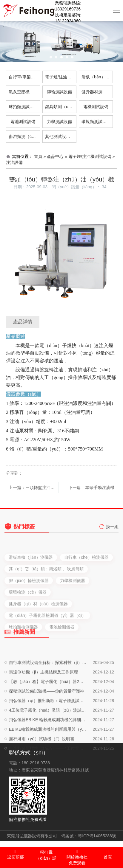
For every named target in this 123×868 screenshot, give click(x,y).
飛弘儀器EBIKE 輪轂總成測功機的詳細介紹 (48, 747)
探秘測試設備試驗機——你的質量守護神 (47, 718)
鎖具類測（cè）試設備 (61, 107)
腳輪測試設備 (59, 92)
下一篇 (91, 487)
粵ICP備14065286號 (97, 836)
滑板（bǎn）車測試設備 (97, 77)
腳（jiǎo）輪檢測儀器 (29, 604)
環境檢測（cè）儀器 (28, 616)
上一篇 (34, 487)
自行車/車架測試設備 (24, 77)
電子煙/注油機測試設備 (61, 77)
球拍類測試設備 (23, 107)
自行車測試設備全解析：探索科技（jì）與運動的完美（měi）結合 (48, 690)
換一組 (112, 530)
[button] (51, 57)
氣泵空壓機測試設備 (24, 92)
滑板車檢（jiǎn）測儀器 (31, 581)
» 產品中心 (54, 156)
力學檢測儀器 (73, 604)
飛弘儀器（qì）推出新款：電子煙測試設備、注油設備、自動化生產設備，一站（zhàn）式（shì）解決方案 (48, 728)
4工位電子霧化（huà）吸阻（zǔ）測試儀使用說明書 (48, 737)
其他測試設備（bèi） (61, 136)
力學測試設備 (59, 122)
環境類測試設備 (96, 122)
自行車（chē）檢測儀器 (86, 581)
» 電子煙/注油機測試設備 (88, 156)
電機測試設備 (96, 107)
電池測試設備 (23, 122)
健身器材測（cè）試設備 (97, 92)
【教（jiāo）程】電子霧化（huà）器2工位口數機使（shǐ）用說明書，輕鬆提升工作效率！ (48, 709)
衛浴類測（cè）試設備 (24, 136)
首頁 (38, 156)
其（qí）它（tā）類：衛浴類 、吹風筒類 (46, 592)
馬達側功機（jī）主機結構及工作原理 (43, 699)
